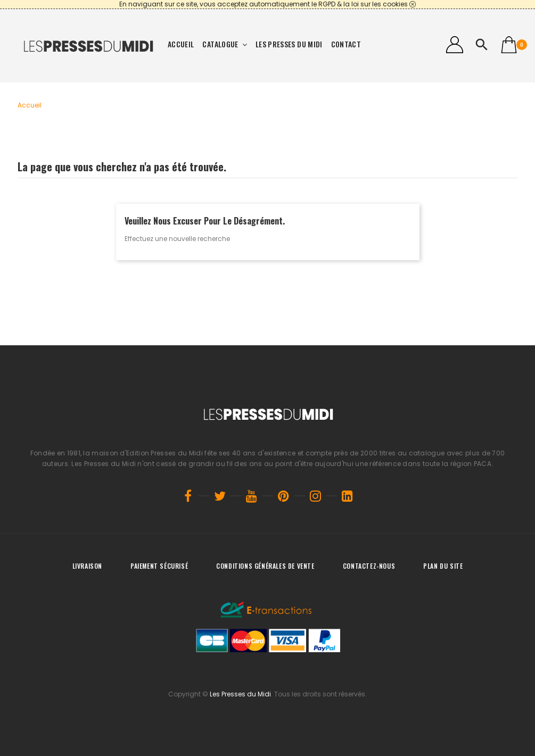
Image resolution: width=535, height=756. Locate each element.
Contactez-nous (369, 566)
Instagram (316, 496)
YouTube (252, 496)
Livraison (87, 566)
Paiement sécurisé (159, 566)
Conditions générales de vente (265, 566)
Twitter (220, 496)
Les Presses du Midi (240, 694)
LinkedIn (348, 496)
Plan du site (443, 566)
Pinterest (284, 496)
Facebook (188, 496)
